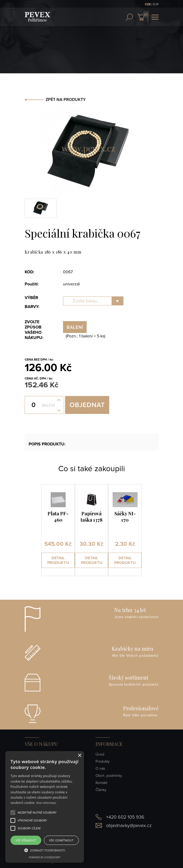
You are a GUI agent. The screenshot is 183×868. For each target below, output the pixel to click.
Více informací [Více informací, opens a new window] (46, 803)
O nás (100, 769)
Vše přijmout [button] (26, 840)
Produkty (103, 761)
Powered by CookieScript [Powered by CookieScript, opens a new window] (45, 857)
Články (101, 790)
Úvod (100, 754)
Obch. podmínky (109, 776)
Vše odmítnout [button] (61, 840)
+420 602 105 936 (125, 817)
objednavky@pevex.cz (129, 825)
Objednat (87, 405)
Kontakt (101, 783)
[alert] (45, 807)
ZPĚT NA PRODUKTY (66, 100)
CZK (148, 4)
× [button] (79, 756)
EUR (156, 4)
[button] (37, 813)
